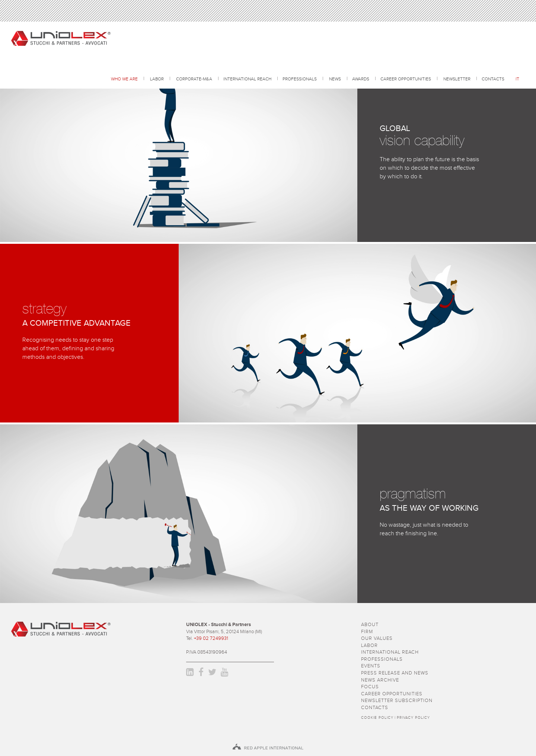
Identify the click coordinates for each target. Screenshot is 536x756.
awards (361, 79)
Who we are (124, 79)
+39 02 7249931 (211, 639)
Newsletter (457, 79)
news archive (380, 680)
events (371, 666)
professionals (300, 79)
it (517, 79)
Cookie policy (377, 718)
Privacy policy (413, 718)
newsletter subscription (397, 701)
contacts (493, 79)
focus (370, 687)
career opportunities (406, 79)
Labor (157, 79)
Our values (377, 639)
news (335, 79)
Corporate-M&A (194, 79)
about (370, 625)
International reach (247, 79)
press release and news (395, 673)
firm (367, 632)
